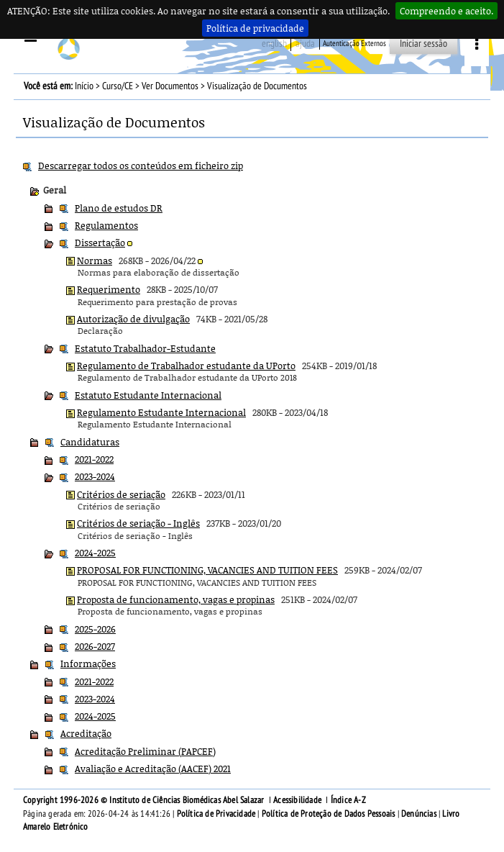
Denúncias (419, 814)
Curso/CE (118, 86)
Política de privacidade (255, 28)
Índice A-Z (348, 800)
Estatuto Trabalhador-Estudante (145, 348)
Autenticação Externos (354, 44)
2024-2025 (95, 553)
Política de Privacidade (216, 814)
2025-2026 (95, 629)
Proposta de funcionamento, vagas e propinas (176, 599)
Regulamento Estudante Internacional (161, 412)
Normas (95, 260)
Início (84, 86)
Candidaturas (90, 442)
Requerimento (109, 289)
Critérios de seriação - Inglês (138, 523)
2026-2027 (95, 646)
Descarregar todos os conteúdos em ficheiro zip (141, 166)
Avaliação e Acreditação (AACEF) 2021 (153, 769)
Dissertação (100, 243)
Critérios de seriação (121, 494)
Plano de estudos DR (119, 208)
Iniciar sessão (423, 44)
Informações (88, 663)
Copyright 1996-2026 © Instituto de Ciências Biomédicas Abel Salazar (145, 800)
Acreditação (86, 733)
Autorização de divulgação (133, 319)
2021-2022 (94, 459)
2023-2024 (95, 476)
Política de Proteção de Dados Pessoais (329, 814)
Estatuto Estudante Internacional (148, 395)
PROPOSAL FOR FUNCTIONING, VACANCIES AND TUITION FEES (207, 570)
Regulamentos (106, 225)
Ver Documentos (170, 86)
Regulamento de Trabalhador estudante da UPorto (186, 366)
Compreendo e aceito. (446, 11)
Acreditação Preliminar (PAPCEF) (145, 751)
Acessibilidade (297, 800)
